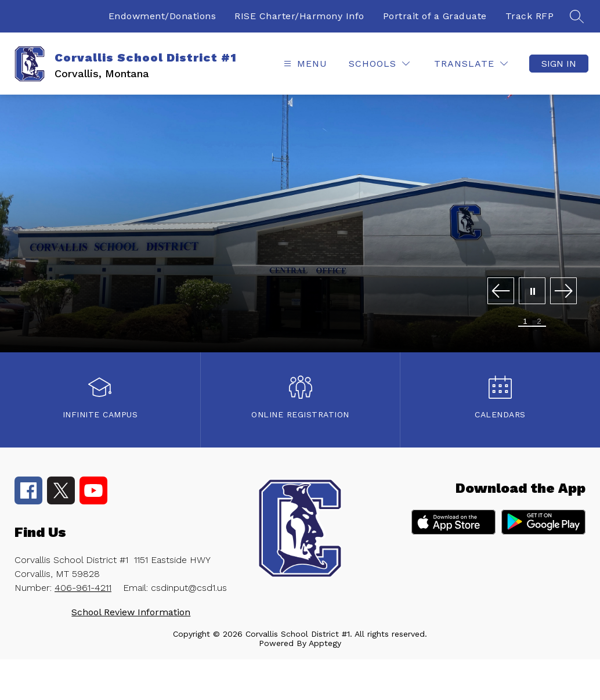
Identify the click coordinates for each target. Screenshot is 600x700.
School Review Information (131, 612)
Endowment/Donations (162, 16)
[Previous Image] (501, 292)
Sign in (559, 64)
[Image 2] (539, 322)
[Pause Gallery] (532, 292)
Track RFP (530, 16)
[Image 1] (525, 322)
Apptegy (325, 643)
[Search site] (577, 16)
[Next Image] (563, 292)
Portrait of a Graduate (435, 16)
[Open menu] (304, 64)
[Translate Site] (471, 64)
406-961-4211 (83, 588)
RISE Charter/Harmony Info (299, 16)
